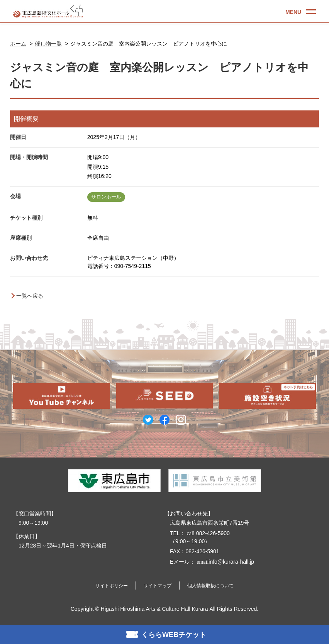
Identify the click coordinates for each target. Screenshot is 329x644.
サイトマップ (158, 586)
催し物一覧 (48, 44)
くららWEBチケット (174, 635)
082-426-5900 (208, 533)
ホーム (18, 44)
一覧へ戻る (30, 296)
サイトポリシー (112, 586)
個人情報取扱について (210, 586)
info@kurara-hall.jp (225, 562)
